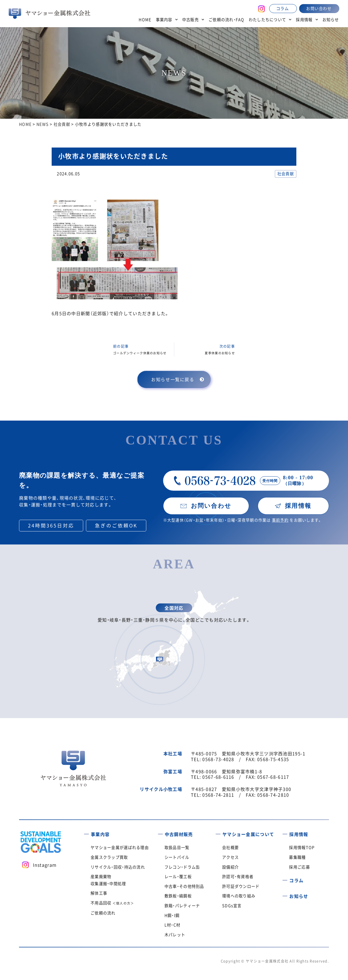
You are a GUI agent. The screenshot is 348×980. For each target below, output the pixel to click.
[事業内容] (86, 832)
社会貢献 (286, 174)
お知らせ (331, 20)
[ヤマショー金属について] (218, 832)
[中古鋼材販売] (160, 832)
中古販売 (193, 20)
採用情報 (307, 20)
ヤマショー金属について (248, 834)
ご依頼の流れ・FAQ (226, 20)
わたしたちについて (270, 20)
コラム (296, 880)
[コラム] (285, 879)
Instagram (45, 865)
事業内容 (167, 20)
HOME (145, 20)
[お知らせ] (285, 894)
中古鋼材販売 (179, 834)
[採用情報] (285, 832)
